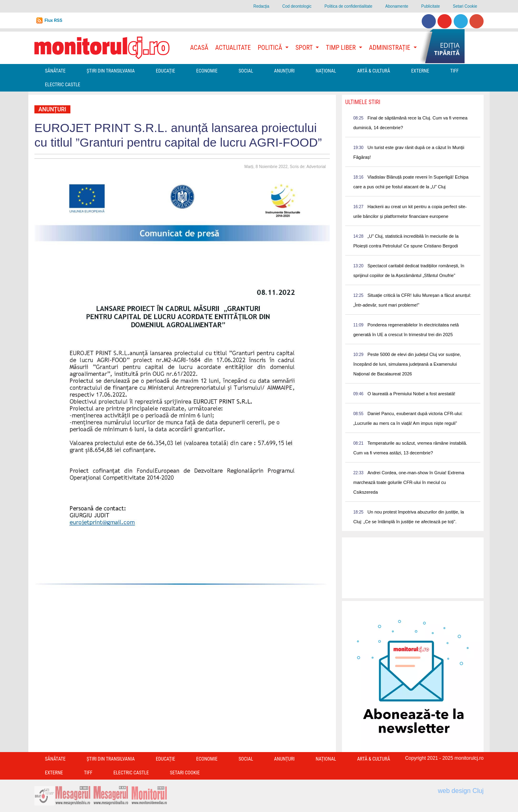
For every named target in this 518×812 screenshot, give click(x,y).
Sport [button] (305, 48)
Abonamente (397, 6)
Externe (420, 71)
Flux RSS (53, 20)
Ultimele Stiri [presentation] (363, 102)
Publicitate (431, 6)
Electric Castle (63, 85)
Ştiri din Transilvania (111, 71)
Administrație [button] (391, 48)
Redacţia (261, 6)
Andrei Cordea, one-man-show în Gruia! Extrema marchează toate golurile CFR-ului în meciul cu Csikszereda (409, 482)
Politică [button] (271, 48)
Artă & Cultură (373, 71)
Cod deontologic (297, 6)
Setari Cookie (465, 6)
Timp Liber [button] (341, 48)
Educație (166, 71)
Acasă (199, 48)
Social (246, 71)
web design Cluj (461, 791)
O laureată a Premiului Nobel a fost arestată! (411, 394)
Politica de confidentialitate (348, 6)
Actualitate (233, 48)
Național (326, 71)
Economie (207, 71)
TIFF (454, 71)
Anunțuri (284, 71)
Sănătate (55, 71)
